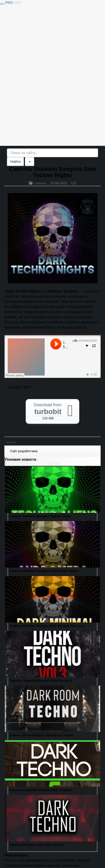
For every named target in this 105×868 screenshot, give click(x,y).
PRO (13, 3)
